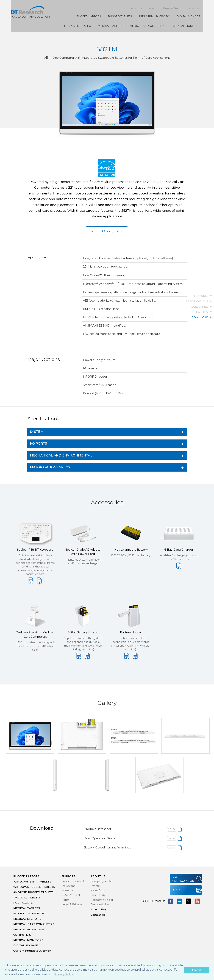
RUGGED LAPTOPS (89, 16)
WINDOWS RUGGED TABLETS (34, 887)
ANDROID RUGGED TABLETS (33, 892)
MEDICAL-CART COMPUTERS (34, 924)
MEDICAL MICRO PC (77, 26)
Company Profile (102, 881)
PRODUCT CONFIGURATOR (183, 879)
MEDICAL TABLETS (110, 26)
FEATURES (201, 296)
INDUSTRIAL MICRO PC (154, 16)
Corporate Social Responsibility (102, 902)
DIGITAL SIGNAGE (188, 16)
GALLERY (202, 312)
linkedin (179, 901)
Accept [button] (196, 970)
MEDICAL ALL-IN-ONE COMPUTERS (29, 932)
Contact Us (98, 915)
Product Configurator (107, 231)
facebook (171, 901)
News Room (99, 890)
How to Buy (171, 8)
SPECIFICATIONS (197, 301)
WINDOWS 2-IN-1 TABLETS (32, 882)
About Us (136, 8)
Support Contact (73, 881)
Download (69, 886)
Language (194, 8)
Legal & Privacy (72, 904)
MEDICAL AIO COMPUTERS (147, 26)
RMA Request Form (71, 897)
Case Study (98, 895)
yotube (197, 901)
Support (152, 8)
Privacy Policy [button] (64, 974)
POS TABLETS (23, 903)
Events (95, 886)
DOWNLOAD (200, 317)
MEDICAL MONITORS (186, 26)
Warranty (68, 890)
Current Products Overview (32, 951)
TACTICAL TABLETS (27, 897)
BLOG (176, 890)
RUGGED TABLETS (120, 16)
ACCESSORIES (199, 307)
